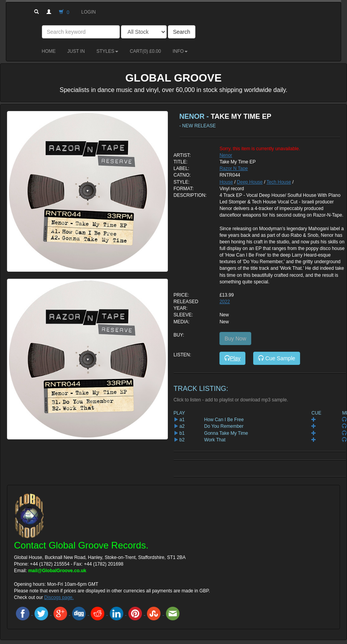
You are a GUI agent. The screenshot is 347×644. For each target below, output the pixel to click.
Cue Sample (277, 358)
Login (89, 12)
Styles (107, 51)
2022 (225, 302)
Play (232, 358)
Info (180, 51)
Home (49, 51)
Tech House (279, 182)
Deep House (250, 182)
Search (181, 32)
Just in (76, 51)
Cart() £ (146, 51)
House (226, 182)
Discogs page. (59, 597)
